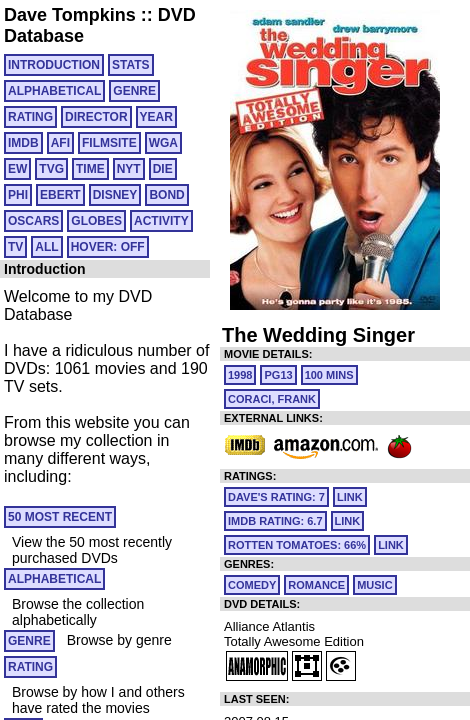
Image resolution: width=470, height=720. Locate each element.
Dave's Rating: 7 (276, 497)
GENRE (134, 91)
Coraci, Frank (272, 399)
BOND (166, 195)
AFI (60, 143)
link (350, 497)
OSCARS (33, 221)
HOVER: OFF (108, 247)
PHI (18, 195)
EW (17, 169)
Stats (131, 65)
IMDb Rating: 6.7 (275, 521)
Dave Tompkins (70, 15)
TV (15, 247)
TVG (51, 169)
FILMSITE (109, 143)
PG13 (278, 375)
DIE (163, 169)
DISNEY (115, 195)
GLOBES (96, 221)
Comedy (252, 585)
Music (374, 585)
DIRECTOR (96, 117)
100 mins (329, 375)
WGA (163, 143)
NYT (129, 169)
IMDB (23, 143)
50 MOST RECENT (60, 517)
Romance (316, 585)
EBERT (60, 195)
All (46, 247)
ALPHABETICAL (54, 91)
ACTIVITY (161, 221)
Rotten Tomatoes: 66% (297, 545)
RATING (30, 117)
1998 (240, 375)
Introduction (54, 65)
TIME (90, 169)
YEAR (156, 117)
